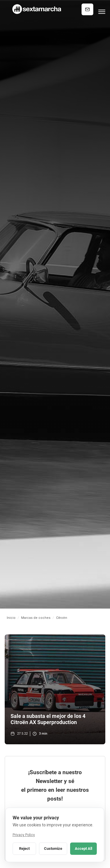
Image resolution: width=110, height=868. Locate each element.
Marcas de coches (36, 618)
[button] (102, 9)
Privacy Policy (24, 835)
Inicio (11, 618)
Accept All (83, 849)
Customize (53, 849)
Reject (24, 849)
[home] (36, 9)
